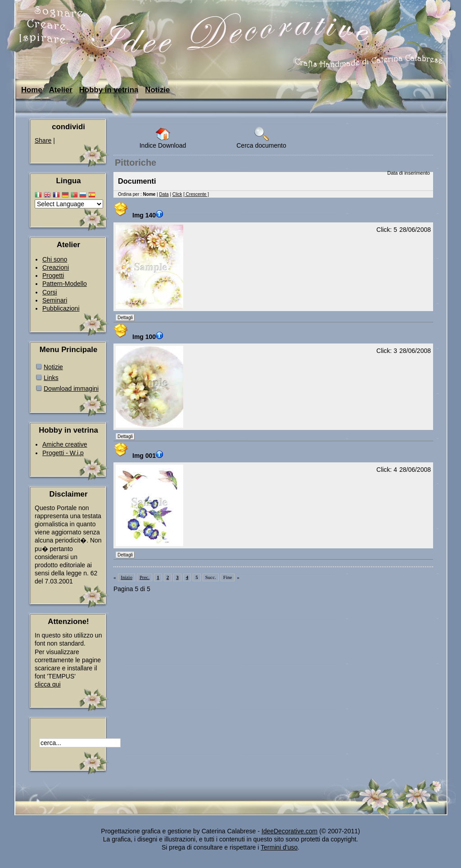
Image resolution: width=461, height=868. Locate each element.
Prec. (145, 577)
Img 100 (149, 337)
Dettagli (125, 318)
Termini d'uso (279, 847)
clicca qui (48, 684)
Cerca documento (261, 138)
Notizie (157, 90)
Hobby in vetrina (109, 90)
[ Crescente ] (196, 194)
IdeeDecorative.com (290, 831)
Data (164, 194)
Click (177, 194)
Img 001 (149, 456)
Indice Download (163, 138)
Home (32, 90)
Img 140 (149, 215)
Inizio (127, 577)
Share (43, 140)
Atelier (61, 90)
